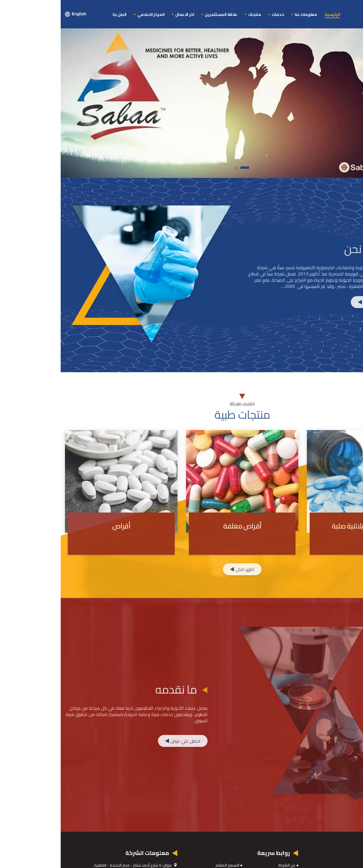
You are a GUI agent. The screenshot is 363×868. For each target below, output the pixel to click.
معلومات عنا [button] (245, 14)
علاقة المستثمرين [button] (160, 14)
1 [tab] (185, 169)
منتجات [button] (193, 14)
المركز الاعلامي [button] (90, 14)
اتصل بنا (59, 15)
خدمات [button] (217, 14)
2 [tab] (174, 169)
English (15, 14)
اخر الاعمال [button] (124, 14)
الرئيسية (272, 15)
